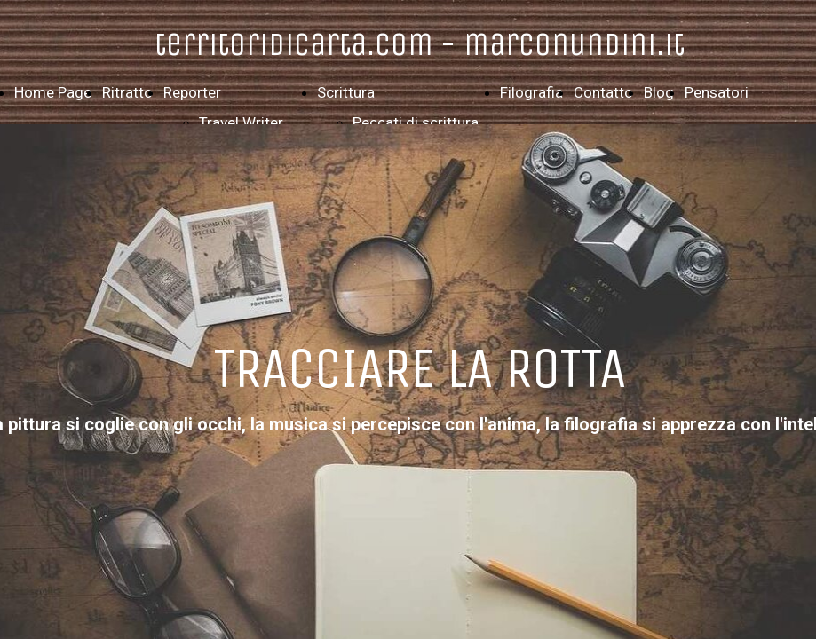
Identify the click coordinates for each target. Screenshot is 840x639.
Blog (659, 92)
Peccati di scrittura (416, 122)
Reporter (192, 92)
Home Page (53, 92)
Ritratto (127, 92)
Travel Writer (241, 122)
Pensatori (717, 92)
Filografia (531, 92)
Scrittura (346, 92)
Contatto (603, 92)
